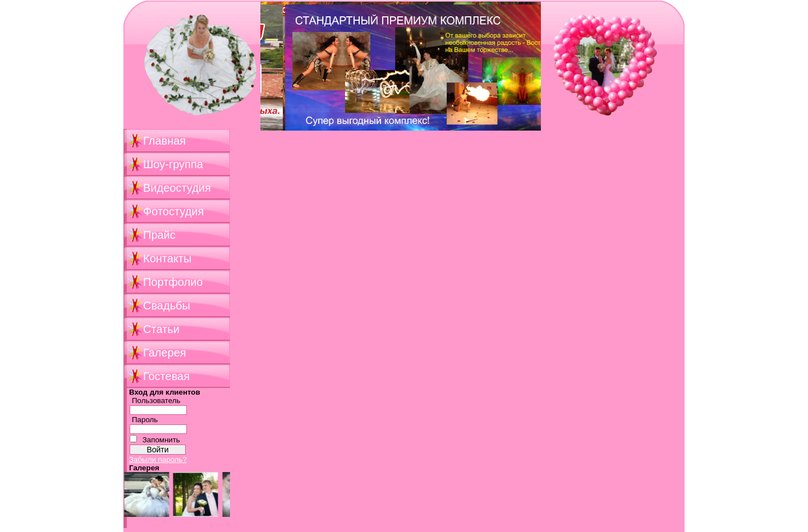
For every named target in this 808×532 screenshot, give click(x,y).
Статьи (161, 329)
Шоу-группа (173, 164)
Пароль (145, 420)
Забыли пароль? (158, 459)
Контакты (167, 258)
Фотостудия (173, 211)
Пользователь (156, 401)
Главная (164, 141)
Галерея (165, 353)
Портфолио (173, 282)
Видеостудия (177, 188)
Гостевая (166, 376)
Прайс (159, 235)
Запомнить (161, 440)
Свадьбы (167, 306)
